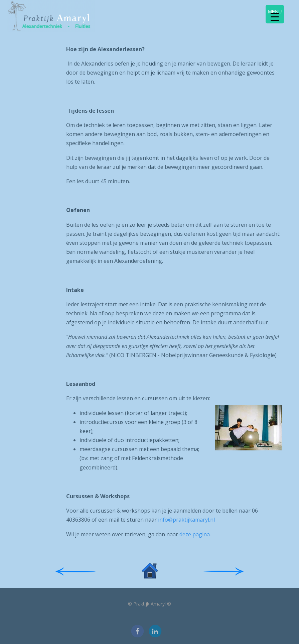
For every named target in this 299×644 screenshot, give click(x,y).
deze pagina (195, 534)
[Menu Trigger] (275, 14)
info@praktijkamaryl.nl (186, 520)
